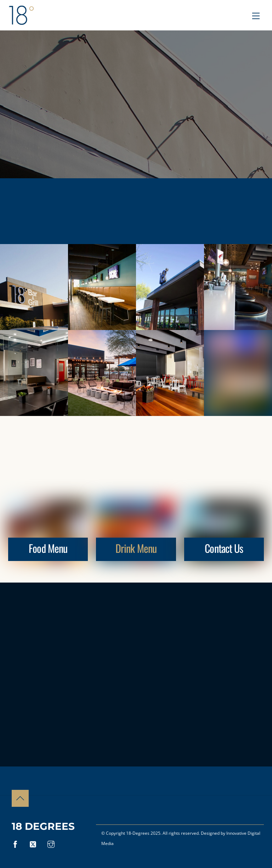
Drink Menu (136, 548)
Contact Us (224, 548)
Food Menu (48, 548)
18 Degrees (43, 826)
